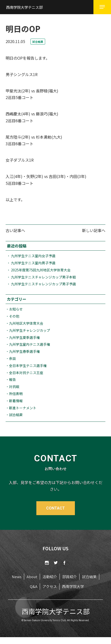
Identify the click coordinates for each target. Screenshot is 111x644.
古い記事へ (15, 230)
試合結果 (16, 415)
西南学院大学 (73, 586)
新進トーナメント (23, 408)
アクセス (50, 586)
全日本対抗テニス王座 (26, 373)
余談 (12, 358)
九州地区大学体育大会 (26, 323)
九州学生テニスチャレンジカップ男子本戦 (43, 277)
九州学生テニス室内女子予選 (33, 256)
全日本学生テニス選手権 (28, 366)
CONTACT (55, 508)
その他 (14, 316)
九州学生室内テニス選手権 (30, 344)
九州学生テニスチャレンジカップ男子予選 (43, 284)
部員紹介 (70, 577)
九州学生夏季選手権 (24, 337)
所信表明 (16, 394)
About (32, 577)
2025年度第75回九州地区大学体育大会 (41, 270)
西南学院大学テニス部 (24, 7)
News (17, 577)
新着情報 (16, 401)
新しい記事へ (94, 230)
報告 (12, 379)
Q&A (34, 586)
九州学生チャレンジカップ (30, 330)
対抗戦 (14, 387)
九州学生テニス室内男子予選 (33, 263)
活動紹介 (50, 577)
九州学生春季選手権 (24, 351)
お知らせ (16, 309)
